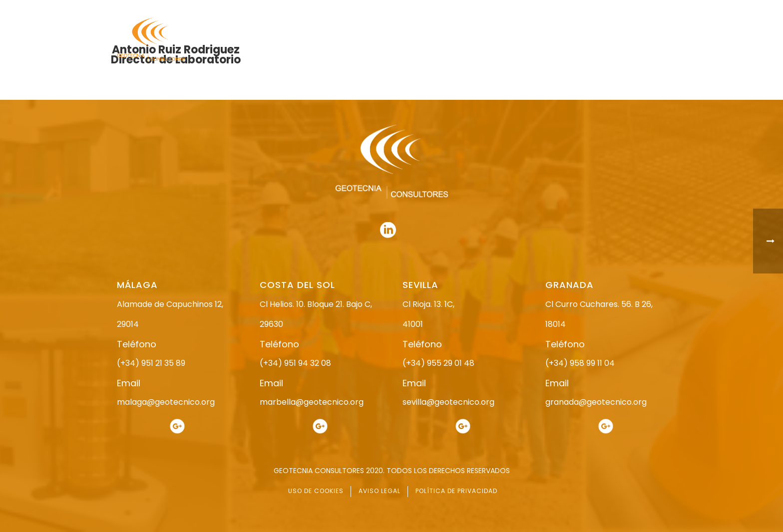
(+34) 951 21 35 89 (151, 363)
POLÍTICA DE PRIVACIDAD (456, 491)
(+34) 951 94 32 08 (295, 363)
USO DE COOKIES (316, 491)
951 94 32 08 (644, 9)
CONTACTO (648, 40)
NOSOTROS (388, 40)
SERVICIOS (533, 40)
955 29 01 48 (400, 9)
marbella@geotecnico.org (312, 402)
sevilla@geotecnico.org (448, 402)
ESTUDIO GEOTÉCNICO (461, 40)
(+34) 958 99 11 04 (580, 363)
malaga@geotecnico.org (166, 402)
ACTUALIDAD (589, 40)
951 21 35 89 (561, 9)
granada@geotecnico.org (596, 402)
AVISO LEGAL (380, 491)
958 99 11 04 (484, 9)
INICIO (340, 40)
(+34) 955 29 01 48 (438, 363)
